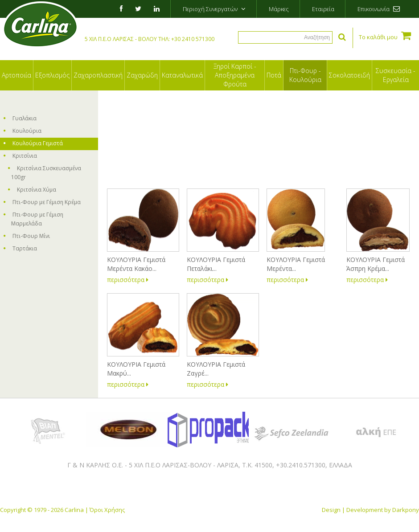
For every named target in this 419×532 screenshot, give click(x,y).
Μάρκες (279, 9)
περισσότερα (128, 280)
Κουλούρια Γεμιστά (33, 143)
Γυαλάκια (20, 118)
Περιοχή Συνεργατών (214, 9)
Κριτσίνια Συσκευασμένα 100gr (45, 173)
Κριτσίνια (20, 156)
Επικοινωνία (379, 9)
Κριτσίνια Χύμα (32, 190)
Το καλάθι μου (385, 35)
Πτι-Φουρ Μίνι (27, 236)
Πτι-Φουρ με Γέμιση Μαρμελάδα (33, 219)
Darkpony (406, 510)
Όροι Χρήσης (107, 510)
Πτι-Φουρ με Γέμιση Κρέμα (42, 202)
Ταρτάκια (20, 248)
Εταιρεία (323, 9)
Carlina (74, 510)
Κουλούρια (23, 131)
